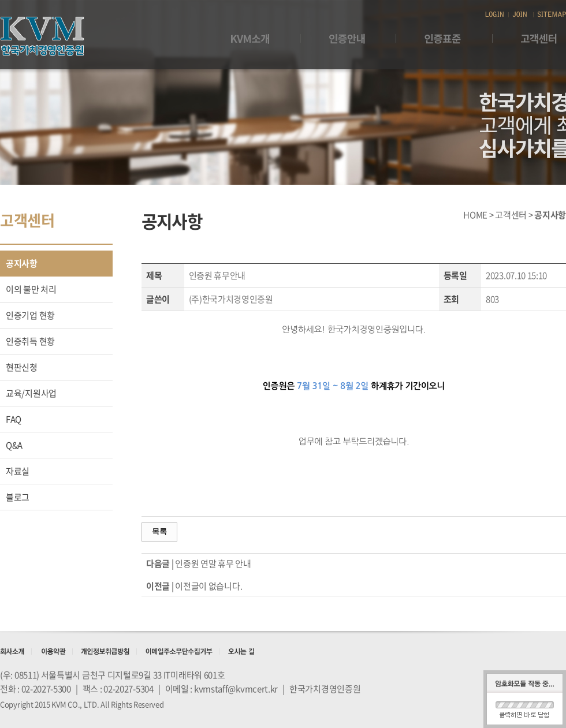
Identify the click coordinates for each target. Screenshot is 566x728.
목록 (159, 531)
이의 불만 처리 (31, 289)
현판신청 (22, 367)
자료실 (18, 471)
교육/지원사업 (31, 393)
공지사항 (22, 263)
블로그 (18, 497)
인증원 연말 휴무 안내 (213, 563)
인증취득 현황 (30, 341)
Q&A (14, 445)
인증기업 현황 (30, 315)
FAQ (14, 419)
